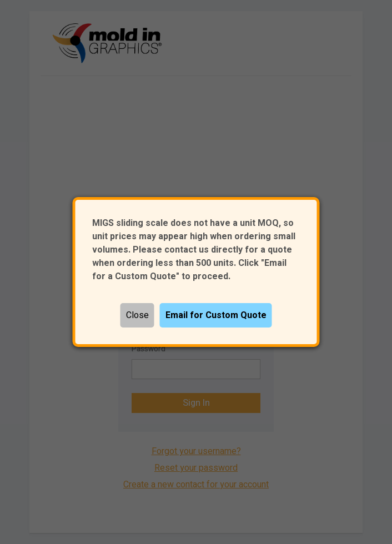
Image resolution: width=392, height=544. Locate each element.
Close (137, 315)
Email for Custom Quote (216, 315)
